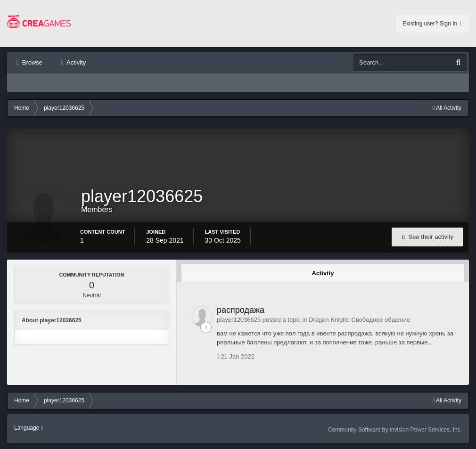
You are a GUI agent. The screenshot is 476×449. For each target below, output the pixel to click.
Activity (75, 62)
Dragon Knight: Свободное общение (359, 321)
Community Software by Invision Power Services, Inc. (395, 431)
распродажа (241, 311)
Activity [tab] (323, 274)
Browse (31, 62)
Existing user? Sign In (433, 24)
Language (29, 429)
